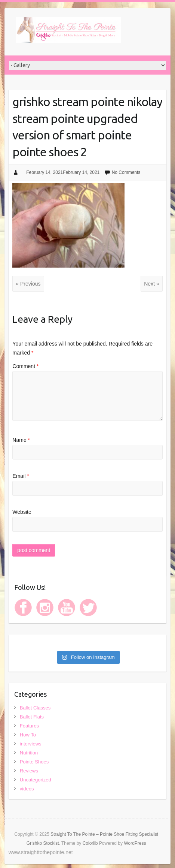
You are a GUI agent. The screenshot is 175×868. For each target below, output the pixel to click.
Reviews (29, 771)
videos (27, 789)
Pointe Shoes (34, 762)
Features (29, 726)
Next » (151, 284)
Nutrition (29, 753)
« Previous (28, 284)
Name (21, 440)
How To (28, 735)
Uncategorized (36, 780)
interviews (31, 744)
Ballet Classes (35, 708)
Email (21, 476)
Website (22, 512)
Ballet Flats (32, 717)
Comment (25, 366)
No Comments (126, 172)
